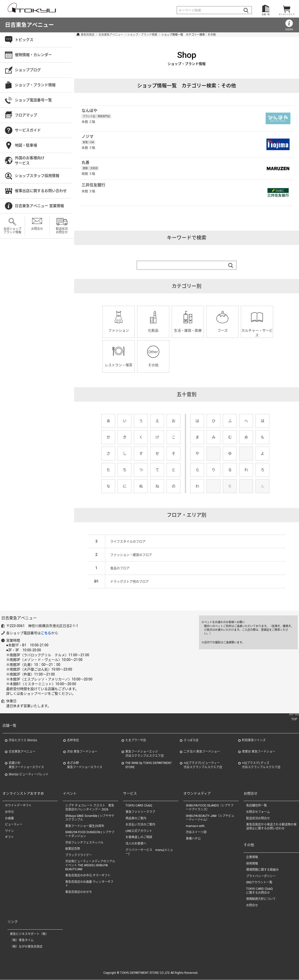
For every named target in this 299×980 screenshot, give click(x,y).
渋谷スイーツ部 (196, 832)
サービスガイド (28, 130)
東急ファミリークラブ (140, 812)
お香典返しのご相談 (139, 837)
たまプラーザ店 (136, 740)
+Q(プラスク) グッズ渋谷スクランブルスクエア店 (261, 765)
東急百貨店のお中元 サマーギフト (88, 876)
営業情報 (289, 30)
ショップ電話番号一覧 (33, 100)
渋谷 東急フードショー (82, 752)
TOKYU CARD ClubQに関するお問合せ (259, 891)
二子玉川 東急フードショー (202, 752)
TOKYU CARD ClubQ (139, 806)
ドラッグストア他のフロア (129, 581)
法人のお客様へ (136, 844)
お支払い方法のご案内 (140, 825)
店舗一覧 (266, 14)
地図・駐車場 (26, 145)
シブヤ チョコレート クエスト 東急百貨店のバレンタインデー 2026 (90, 808)
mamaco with (195, 826)
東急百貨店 (88, 35)
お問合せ (37, 229)
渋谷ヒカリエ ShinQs (23, 740)
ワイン (9, 831)
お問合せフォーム (258, 812)
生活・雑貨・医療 (188, 330)
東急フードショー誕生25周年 (85, 826)
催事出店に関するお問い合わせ (41, 191)
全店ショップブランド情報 (12, 231)
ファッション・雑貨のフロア (131, 555)
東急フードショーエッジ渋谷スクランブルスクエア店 (145, 754)
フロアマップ (26, 115)
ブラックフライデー (79, 855)
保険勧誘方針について (261, 899)
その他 (153, 365)
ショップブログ (28, 70)
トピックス (24, 40)
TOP (294, 719)
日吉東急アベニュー (29, 25)
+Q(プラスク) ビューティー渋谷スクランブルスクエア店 (203, 765)
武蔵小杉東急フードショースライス (26, 765)
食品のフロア (120, 568)
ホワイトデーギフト (18, 806)
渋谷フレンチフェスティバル (84, 843)
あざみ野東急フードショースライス (85, 765)
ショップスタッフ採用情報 (37, 176)
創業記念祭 (73, 849)
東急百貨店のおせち (79, 892)
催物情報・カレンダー (33, 55)
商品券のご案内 (136, 818)
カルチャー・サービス (257, 333)
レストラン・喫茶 (119, 365)
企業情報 (252, 857)
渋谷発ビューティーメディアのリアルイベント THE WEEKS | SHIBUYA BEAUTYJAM (90, 865)
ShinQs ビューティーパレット (29, 774)
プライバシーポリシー (261, 876)
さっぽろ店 (191, 740)
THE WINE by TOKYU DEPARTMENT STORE (149, 765)
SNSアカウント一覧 (259, 883)
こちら (46, 633)
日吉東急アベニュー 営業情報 (39, 206)
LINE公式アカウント (139, 831)
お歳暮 (9, 818)
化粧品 (153, 330)
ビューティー (14, 825)
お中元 (9, 812)
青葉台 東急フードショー (259, 752)
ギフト (9, 837)
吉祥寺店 (73, 740)
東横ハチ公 (193, 839)
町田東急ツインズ (254, 740)
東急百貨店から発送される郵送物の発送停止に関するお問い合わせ (271, 827)
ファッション (119, 330)
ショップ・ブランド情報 (142, 35)
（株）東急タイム (22, 940)
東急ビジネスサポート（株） (29, 934)
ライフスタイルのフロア (128, 541)
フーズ (223, 330)
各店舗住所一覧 (256, 806)
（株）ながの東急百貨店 (26, 947)
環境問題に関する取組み (262, 870)
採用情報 (252, 864)
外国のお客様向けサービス (30, 161)
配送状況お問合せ (62, 231)
